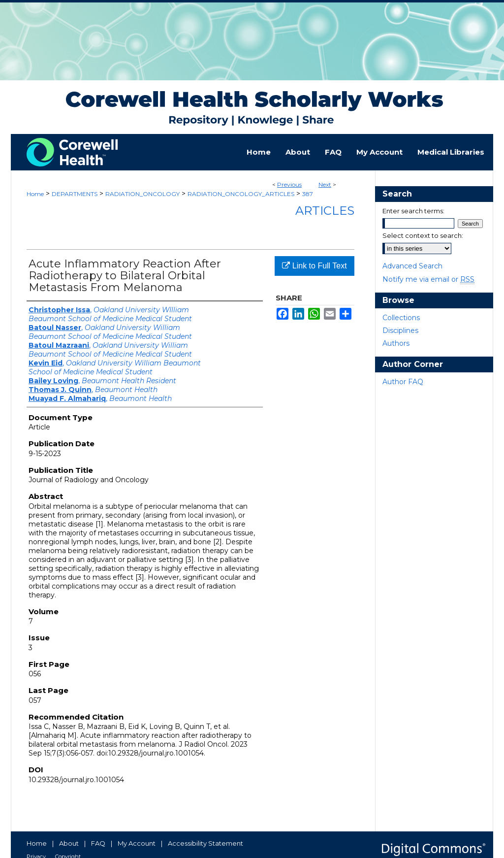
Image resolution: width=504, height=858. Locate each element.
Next (325, 184)
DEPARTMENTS (75, 194)
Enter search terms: (413, 211)
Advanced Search (412, 266)
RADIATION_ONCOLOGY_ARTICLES (241, 194)
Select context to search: (423, 235)
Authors (396, 343)
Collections (401, 318)
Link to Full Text (314, 266)
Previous (289, 184)
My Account (137, 843)
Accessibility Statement (205, 843)
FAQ (98, 843)
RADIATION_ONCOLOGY (142, 194)
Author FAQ (403, 382)
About (69, 843)
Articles (325, 211)
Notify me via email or (428, 279)
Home (35, 194)
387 (308, 194)
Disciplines (400, 330)
